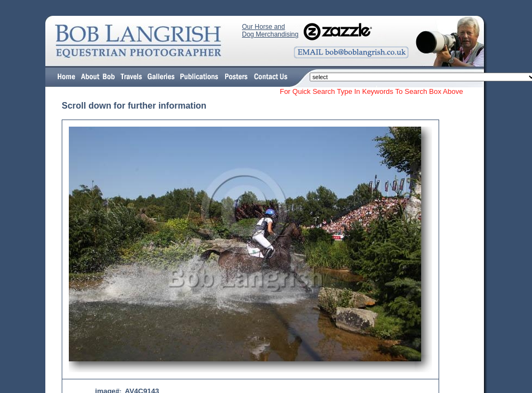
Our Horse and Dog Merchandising (270, 31)
